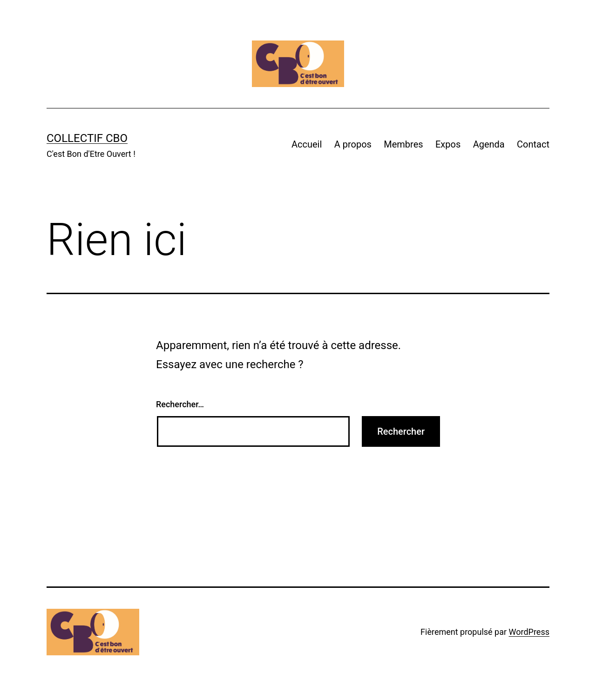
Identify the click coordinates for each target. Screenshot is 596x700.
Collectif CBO (87, 138)
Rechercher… (180, 404)
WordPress (529, 632)
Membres (403, 144)
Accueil (307, 144)
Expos (448, 144)
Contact (533, 144)
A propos (353, 144)
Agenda (489, 144)
